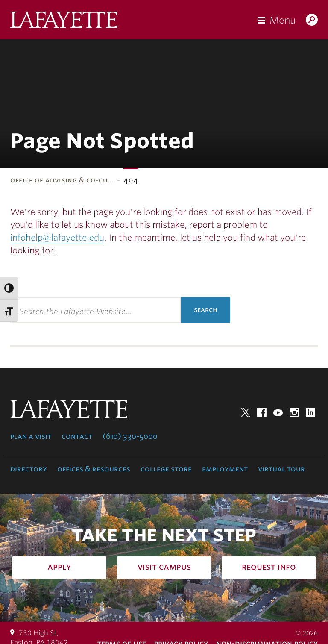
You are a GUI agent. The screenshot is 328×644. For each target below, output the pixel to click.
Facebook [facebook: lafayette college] (262, 412)
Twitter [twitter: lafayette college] (246, 412)
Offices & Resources (94, 469)
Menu (283, 20)
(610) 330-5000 (130, 436)
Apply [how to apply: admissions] (59, 567)
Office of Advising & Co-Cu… (62, 180)
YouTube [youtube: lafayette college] (278, 412)
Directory (29, 469)
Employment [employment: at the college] (225, 469)
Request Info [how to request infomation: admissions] (269, 567)
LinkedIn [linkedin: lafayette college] (310, 412)
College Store (166, 469)
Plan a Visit (31, 436)
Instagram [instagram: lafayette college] (294, 412)
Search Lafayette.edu (312, 21)
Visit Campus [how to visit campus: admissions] (164, 567)
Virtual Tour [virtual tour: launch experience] (281, 469)
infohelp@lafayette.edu (57, 238)
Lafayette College (64, 22)
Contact (77, 436)
